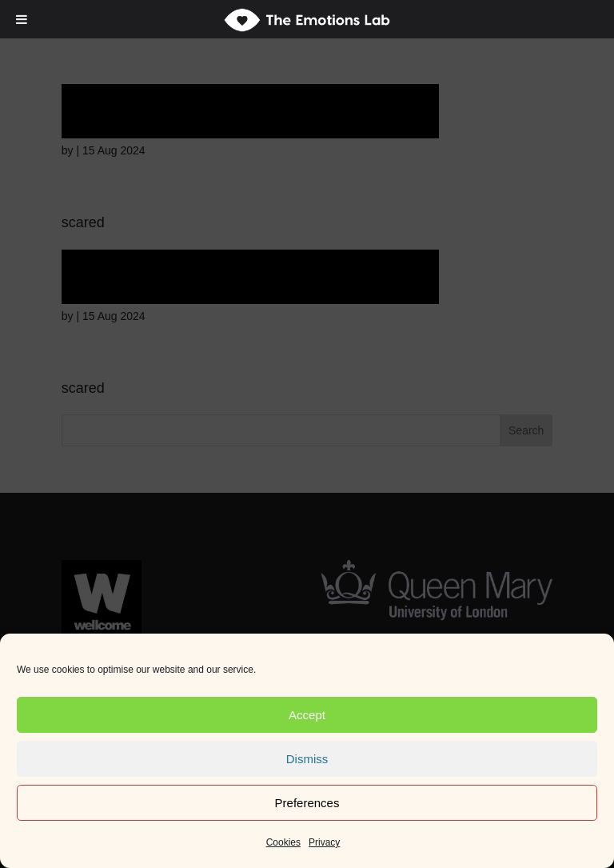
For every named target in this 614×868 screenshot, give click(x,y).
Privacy (324, 842)
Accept (307, 715)
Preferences (307, 803)
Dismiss (307, 759)
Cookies (283, 842)
